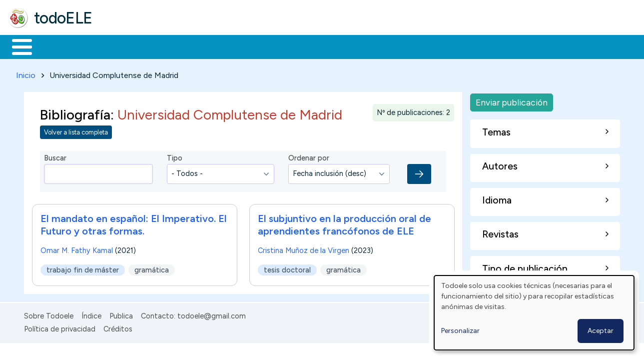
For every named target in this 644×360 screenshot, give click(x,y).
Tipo (175, 156)
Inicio (17, 46)
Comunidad (365, 46)
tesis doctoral (287, 268)
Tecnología (299, 46)
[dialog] (534, 313)
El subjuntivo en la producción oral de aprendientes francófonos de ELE (344, 223)
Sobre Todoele (49, 314)
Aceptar (601, 331)
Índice (91, 314)
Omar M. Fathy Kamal (77, 248)
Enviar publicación (512, 100)
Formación (120, 46)
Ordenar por (309, 156)
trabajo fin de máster (83, 268)
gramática (152, 268)
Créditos (118, 327)
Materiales (56, 46)
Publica (121, 314)
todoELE (63, 18)
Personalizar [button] (460, 331)
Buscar (410, 46)
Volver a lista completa (76, 131)
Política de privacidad (60, 327)
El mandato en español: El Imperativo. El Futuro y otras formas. (134, 223)
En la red (236, 46)
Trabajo (180, 46)
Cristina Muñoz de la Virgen (304, 248)
